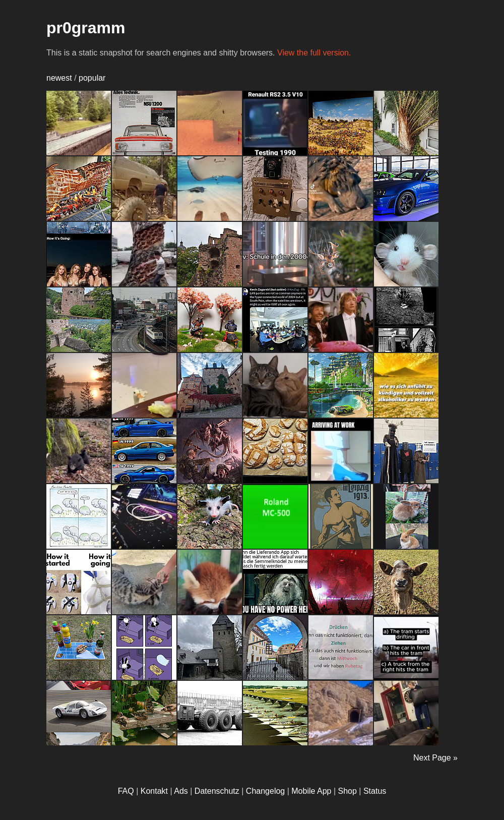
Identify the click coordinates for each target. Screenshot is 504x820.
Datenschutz (217, 791)
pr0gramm (86, 28)
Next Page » (435, 758)
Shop (348, 791)
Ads (181, 791)
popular (92, 78)
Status (375, 791)
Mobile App (311, 791)
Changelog (265, 791)
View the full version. (314, 53)
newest (59, 78)
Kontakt (154, 791)
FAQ (126, 791)
